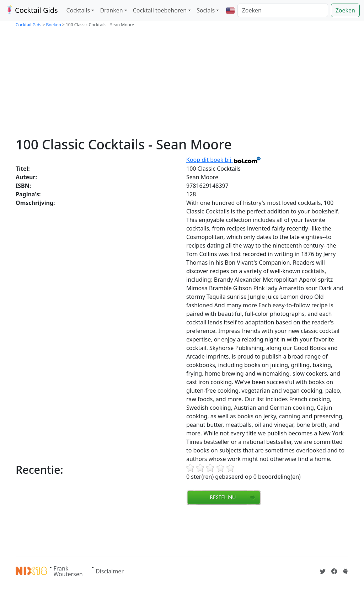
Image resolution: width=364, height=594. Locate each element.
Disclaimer (110, 571)
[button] (230, 10)
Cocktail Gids (31, 10)
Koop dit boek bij (224, 160)
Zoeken (345, 10)
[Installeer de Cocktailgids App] (346, 571)
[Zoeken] (283, 10)
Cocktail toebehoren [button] (160, 10)
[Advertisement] (182, 83)
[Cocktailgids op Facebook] (334, 571)
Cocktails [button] (78, 10)
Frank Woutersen (68, 571)
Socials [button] (206, 10)
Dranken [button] (111, 10)
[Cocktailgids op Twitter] (323, 571)
